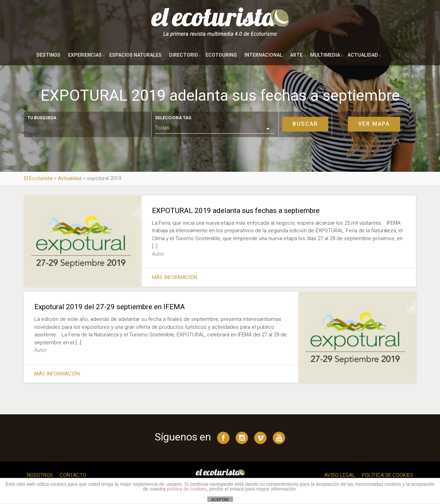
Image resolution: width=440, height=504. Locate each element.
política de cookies (187, 489)
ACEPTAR (220, 500)
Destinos (48, 55)
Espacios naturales (135, 55)
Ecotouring (221, 55)
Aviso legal (340, 475)
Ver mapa (374, 124)
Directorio (184, 55)
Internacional (263, 55)
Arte (296, 55)
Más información (175, 277)
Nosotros (40, 475)
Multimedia (325, 55)
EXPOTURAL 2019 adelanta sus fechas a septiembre (236, 211)
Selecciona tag (173, 118)
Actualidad (363, 55)
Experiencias (85, 55)
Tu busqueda (42, 118)
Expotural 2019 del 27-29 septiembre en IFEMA (110, 307)
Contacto (73, 475)
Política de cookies (388, 475)
